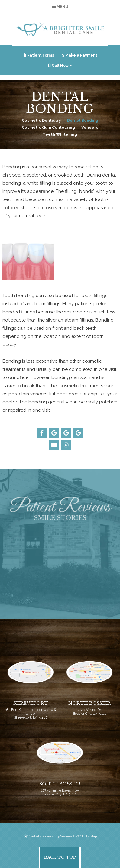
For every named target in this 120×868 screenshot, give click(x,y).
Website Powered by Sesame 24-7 (52, 837)
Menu (60, 6)
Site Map (90, 836)
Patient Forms (39, 55)
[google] (54, 433)
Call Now (60, 66)
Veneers (90, 127)
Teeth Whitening (60, 134)
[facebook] (42, 433)
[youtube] (54, 445)
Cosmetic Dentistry (41, 120)
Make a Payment (80, 55)
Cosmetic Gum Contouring (48, 127)
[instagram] (66, 445)
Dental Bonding (83, 120)
